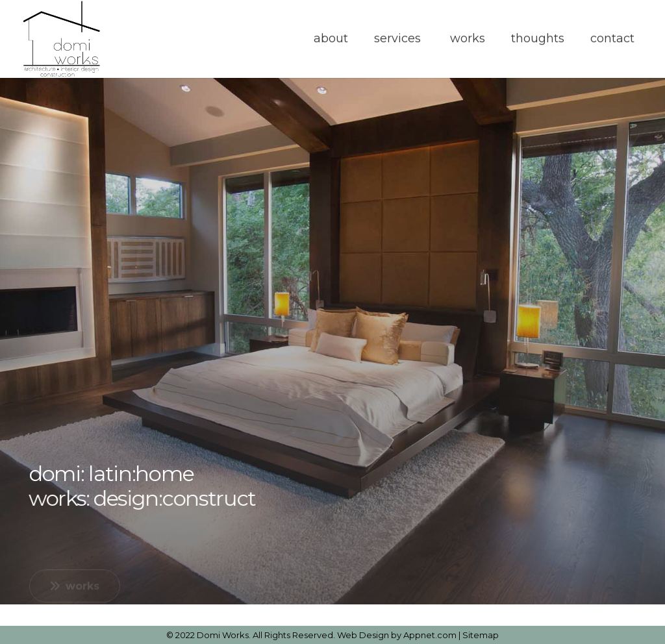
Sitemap (481, 635)
